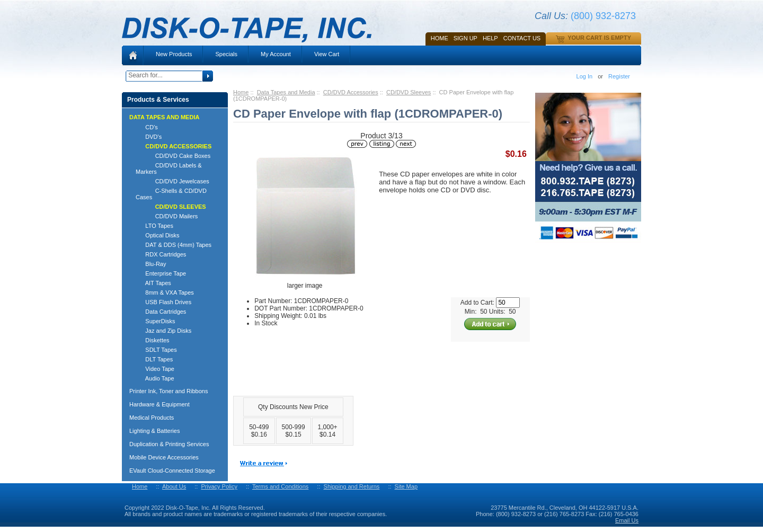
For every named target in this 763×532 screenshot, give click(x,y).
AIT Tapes (153, 283)
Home (440, 38)
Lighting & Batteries (154, 431)
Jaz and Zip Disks (163, 331)
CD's (147, 127)
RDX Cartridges (161, 254)
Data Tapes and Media (286, 92)
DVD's (149, 137)
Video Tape (155, 369)
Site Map (406, 486)
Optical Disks (158, 235)
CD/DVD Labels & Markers (169, 169)
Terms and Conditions (280, 486)
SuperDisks (156, 321)
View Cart (327, 54)
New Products (174, 54)
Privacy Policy (219, 486)
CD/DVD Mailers (167, 216)
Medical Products (152, 418)
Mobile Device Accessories (164, 457)
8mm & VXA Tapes (165, 292)
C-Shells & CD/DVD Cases (171, 194)
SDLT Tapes (156, 350)
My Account (276, 54)
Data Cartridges (161, 312)
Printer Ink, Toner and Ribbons (168, 391)
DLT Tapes (154, 359)
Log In (585, 76)
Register (619, 76)
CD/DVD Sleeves (409, 92)
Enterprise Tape (161, 273)
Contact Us (522, 38)
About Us (174, 486)
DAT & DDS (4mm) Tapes (174, 245)
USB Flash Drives (163, 302)
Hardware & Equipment (159, 404)
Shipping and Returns (352, 486)
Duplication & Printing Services (169, 444)
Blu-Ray (151, 264)
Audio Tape (155, 378)
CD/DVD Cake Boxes (173, 156)
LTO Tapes (154, 226)
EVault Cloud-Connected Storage (172, 471)
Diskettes (153, 340)
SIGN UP (465, 38)
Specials (226, 54)
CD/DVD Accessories (351, 92)
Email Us (627, 520)
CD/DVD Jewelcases (172, 181)
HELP (490, 38)
